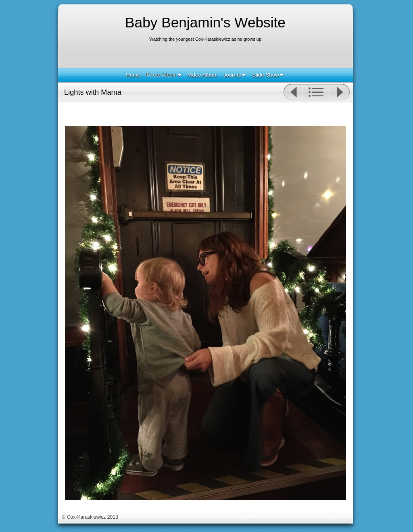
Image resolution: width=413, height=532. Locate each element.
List (316, 92)
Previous (293, 92)
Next (340, 92)
